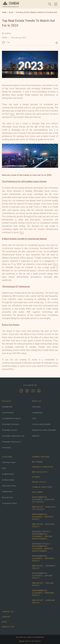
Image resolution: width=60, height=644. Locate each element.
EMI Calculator (40, 472)
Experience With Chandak (44, 430)
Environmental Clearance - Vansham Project (43, 593)
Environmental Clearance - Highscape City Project (43, 500)
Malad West (7, 492)
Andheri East (8, 474)
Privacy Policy (39, 482)
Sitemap (36, 477)
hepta (38, 641)
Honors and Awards (41, 424)
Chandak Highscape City (13, 436)
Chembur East (9, 462)
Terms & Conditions (42, 487)
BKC (4, 468)
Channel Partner (41, 457)
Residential (7, 407)
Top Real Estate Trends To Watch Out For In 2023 (37, 12)
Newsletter (8, 627)
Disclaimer (38, 492)
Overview (36, 407)
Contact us (8, 612)
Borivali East (8, 497)
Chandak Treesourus (11, 442)
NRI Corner (37, 462)
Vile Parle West (9, 486)
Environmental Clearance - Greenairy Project (43, 558)
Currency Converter (42, 467)
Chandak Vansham (11, 424)
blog (11, 12)
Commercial (8, 412)
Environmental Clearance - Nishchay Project (43, 517)
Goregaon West (9, 503)
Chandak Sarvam (10, 430)
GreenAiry (6, 447)
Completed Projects (11, 418)
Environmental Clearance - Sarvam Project (42, 576)
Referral (36, 436)
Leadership (37, 412)
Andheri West (8, 480)
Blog (4, 622)
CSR (34, 418)
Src (21, 232)
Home (4, 12)
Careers (6, 617)
